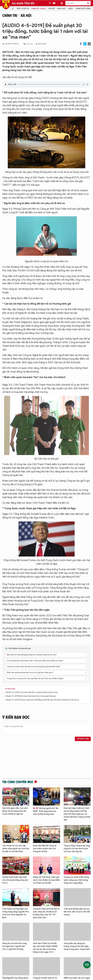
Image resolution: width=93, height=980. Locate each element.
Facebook (81, 44)
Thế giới (51, 9)
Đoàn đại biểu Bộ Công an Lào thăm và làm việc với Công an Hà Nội (45, 849)
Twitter (85, 44)
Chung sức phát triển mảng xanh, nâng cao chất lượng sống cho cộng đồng (76, 880)
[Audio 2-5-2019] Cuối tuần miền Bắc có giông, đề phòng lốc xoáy (32, 692)
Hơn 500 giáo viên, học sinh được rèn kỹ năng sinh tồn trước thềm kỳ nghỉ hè (15, 811)
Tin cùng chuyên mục (18, 782)
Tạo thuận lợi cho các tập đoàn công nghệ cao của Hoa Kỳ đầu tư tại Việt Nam (16, 849)
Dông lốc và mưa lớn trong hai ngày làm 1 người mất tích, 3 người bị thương (14, 946)
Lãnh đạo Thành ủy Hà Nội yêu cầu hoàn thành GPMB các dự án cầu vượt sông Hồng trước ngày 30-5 (45, 948)
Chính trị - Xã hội (38, 9)
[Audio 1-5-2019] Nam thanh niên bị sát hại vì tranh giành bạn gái (31, 696)
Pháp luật (61, 9)
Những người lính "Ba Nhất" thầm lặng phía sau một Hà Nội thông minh (46, 811)
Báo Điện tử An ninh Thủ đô (6, 5)
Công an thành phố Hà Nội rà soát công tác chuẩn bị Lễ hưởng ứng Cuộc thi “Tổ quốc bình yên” (46, 913)
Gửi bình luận (83, 739)
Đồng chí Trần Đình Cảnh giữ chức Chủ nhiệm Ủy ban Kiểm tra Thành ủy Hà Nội (46, 880)
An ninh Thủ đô (23, 3)
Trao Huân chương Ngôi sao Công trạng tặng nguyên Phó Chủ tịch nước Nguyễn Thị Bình (16, 913)
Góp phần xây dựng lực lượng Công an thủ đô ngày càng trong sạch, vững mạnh (77, 946)
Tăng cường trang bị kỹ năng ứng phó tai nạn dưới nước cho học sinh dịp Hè (77, 849)
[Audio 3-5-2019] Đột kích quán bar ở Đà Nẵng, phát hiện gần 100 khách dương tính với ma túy (43, 700)
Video (71, 9)
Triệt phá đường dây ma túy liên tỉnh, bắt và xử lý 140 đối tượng (77, 912)
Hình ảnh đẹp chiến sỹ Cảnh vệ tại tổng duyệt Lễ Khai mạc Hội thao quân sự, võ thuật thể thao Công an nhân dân (77, 814)
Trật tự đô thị (23, 9)
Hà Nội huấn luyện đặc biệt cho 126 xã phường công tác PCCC (15, 880)
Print (89, 44)
